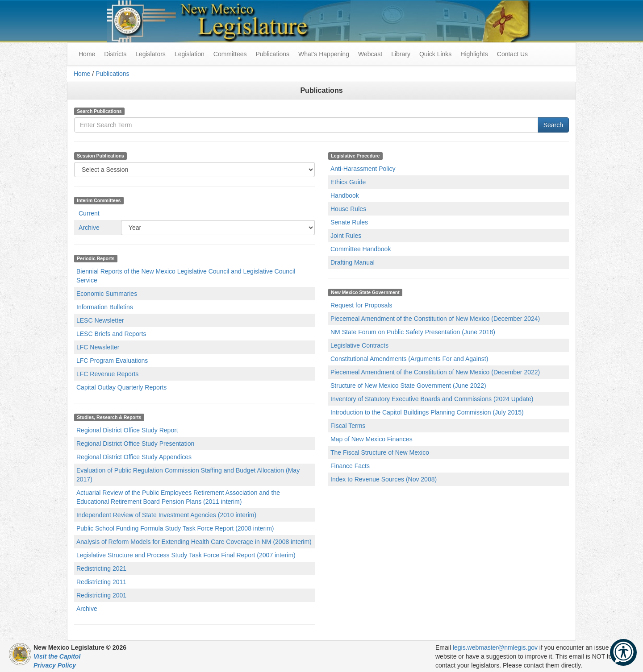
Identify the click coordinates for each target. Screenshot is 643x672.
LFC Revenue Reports (107, 374)
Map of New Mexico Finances (372, 439)
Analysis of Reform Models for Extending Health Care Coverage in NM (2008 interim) (194, 542)
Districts (115, 54)
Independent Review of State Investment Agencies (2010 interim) (166, 515)
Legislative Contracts (359, 345)
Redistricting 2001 (101, 595)
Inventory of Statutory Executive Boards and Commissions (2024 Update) (432, 399)
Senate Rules (349, 222)
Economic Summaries (107, 294)
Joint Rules (346, 236)
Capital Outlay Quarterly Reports (121, 387)
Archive (89, 228)
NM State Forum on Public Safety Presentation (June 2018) (413, 332)
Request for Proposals (361, 305)
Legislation (190, 54)
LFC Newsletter (98, 347)
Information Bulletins (105, 307)
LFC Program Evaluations (112, 361)
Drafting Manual (353, 262)
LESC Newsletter (100, 320)
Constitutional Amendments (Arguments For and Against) (409, 359)
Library (401, 54)
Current (89, 213)
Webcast (370, 54)
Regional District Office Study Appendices (134, 457)
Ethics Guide (348, 182)
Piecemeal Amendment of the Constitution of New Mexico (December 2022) (435, 372)
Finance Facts (350, 466)
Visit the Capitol (57, 656)
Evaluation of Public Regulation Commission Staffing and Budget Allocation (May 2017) (188, 475)
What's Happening (324, 54)
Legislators (150, 54)
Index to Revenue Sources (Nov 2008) (384, 479)
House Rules (348, 209)
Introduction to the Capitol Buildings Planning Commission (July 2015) (427, 412)
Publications (272, 54)
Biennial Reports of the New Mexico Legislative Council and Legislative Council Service (186, 276)
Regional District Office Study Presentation (135, 444)
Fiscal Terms (348, 426)
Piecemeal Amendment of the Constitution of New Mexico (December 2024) (435, 319)
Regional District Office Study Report (127, 430)
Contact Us (512, 54)
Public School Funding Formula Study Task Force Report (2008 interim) (175, 528)
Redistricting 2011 (101, 582)
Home (82, 74)
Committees (230, 54)
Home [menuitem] (87, 54)
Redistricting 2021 (101, 568)
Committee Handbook (361, 249)
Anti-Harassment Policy (363, 169)
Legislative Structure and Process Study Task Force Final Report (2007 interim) (186, 555)
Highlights (474, 54)
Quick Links (435, 54)
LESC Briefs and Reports (111, 334)
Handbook (345, 195)
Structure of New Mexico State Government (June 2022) (408, 386)
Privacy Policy (55, 665)
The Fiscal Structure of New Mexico (380, 452)
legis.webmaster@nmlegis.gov (495, 647)
